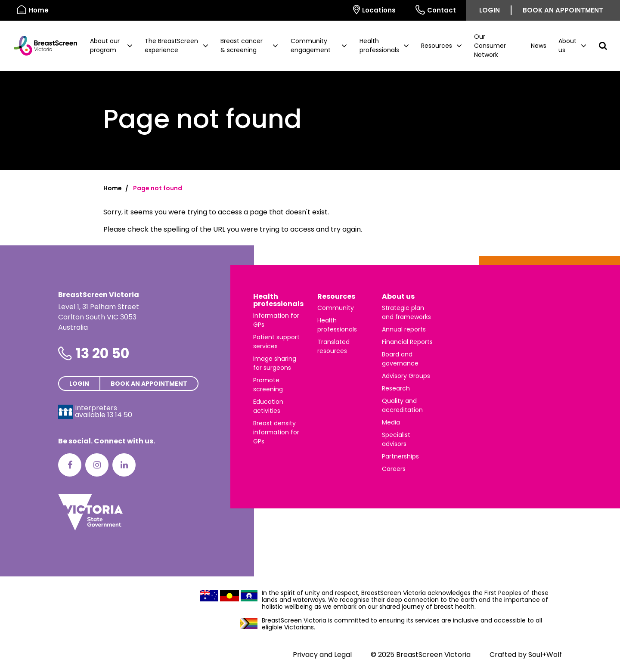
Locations (374, 10)
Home (113, 188)
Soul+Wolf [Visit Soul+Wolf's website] (545, 655)
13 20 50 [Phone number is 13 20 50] (102, 353)
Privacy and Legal (322, 655)
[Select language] (333, 10)
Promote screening (268, 385)
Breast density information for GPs (276, 432)
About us (398, 296)
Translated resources (333, 346)
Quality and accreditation (402, 405)
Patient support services (276, 342)
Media (391, 422)
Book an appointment (563, 10)
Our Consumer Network (490, 46)
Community (336, 308)
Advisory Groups (406, 376)
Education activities (268, 406)
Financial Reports (407, 342)
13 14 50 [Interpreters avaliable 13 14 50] (120, 415)
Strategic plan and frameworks (406, 312)
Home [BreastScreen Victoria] (33, 10)
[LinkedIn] (124, 465)
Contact (436, 10)
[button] (111, 46)
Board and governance (400, 359)
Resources (336, 296)
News (539, 46)
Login (490, 10)
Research (396, 388)
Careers (394, 469)
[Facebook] (70, 465)
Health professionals (278, 300)
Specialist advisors (396, 439)
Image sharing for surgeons (275, 363)
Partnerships (400, 456)
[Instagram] (97, 465)
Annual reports (404, 329)
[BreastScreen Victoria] (42, 46)
